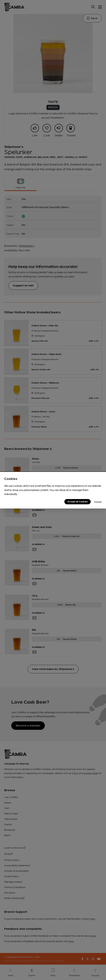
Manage (98, 501)
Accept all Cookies (78, 501)
